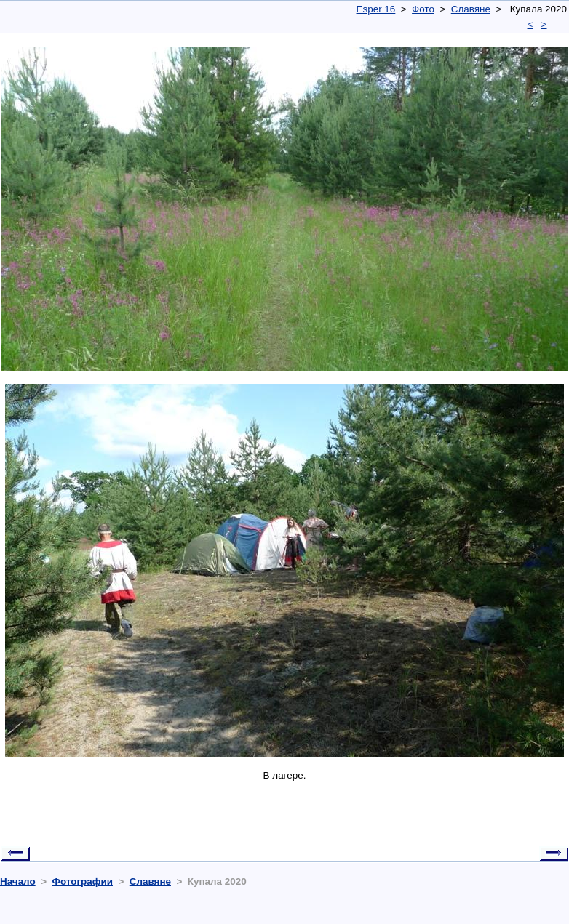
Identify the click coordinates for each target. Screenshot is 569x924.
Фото (423, 9)
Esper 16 (376, 9)
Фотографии (82, 881)
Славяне (471, 9)
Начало (18, 881)
